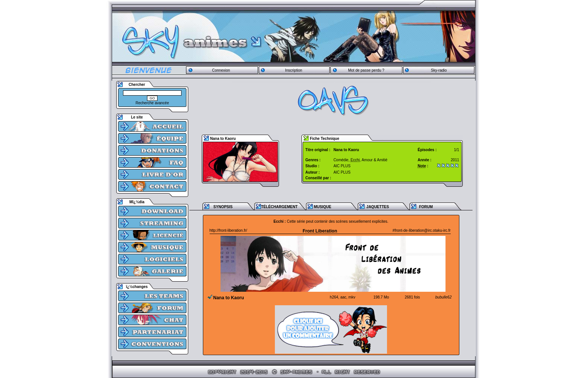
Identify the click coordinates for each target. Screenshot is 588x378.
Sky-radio (439, 70)
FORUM (426, 207)
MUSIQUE (323, 207)
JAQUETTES (378, 207)
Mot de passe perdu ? (366, 70)
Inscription (294, 70)
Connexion (221, 70)
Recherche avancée (152, 103)
